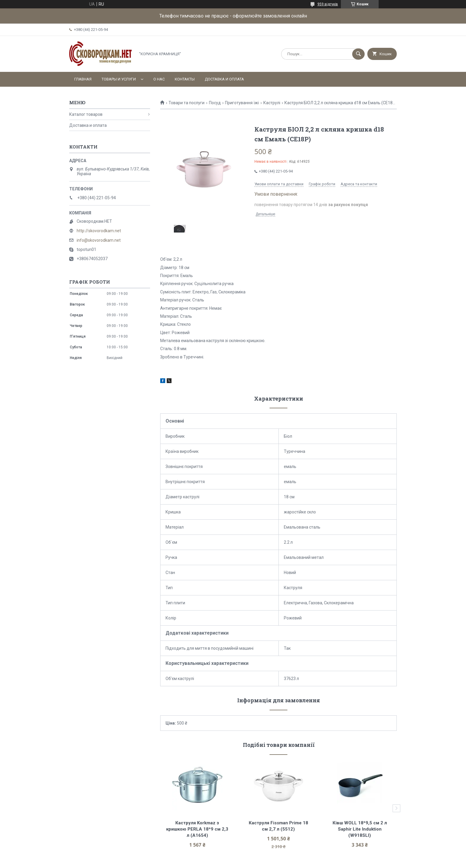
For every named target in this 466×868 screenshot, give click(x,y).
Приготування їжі (242, 103)
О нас (159, 79)
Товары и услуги (119, 79)
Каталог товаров (86, 114)
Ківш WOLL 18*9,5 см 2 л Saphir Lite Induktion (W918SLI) (360, 829)
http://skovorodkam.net (99, 231)
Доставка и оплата (224, 79)
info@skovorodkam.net (99, 240)
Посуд (215, 103)
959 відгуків (328, 4)
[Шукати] (358, 54)
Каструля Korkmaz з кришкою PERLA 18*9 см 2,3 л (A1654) (198, 829)
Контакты (185, 79)
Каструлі (272, 103)
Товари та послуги (186, 103)
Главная (83, 79)
